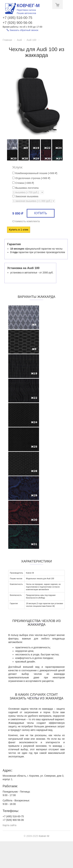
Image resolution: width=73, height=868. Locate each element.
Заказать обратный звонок (23, 30)
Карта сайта (9, 825)
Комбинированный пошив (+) (35, 173)
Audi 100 (31, 40)
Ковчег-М (44, 836)
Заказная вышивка (25, 196)
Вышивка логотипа (25, 188)
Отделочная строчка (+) (31, 178)
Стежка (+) (23, 183)
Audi (19, 40)
